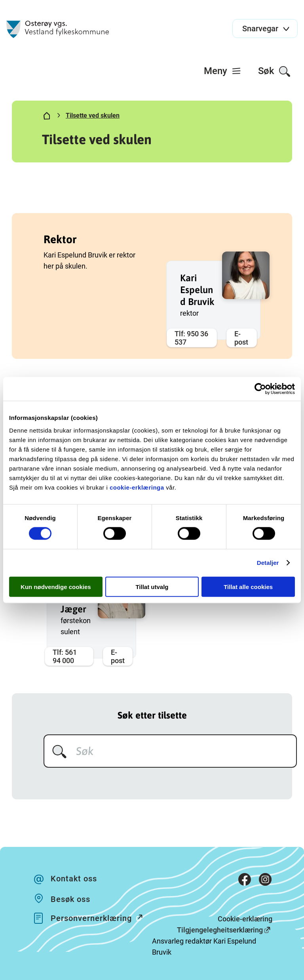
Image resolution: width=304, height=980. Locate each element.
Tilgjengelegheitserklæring (220, 930)
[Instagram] (265, 881)
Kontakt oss (74, 879)
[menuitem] (223, 71)
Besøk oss (70, 899)
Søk (275, 71)
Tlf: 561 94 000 (65, 656)
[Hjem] (47, 117)
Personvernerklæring (101, 918)
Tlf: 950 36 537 (191, 338)
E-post (241, 338)
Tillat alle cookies (248, 586)
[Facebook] (245, 881)
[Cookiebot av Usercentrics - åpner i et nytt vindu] (260, 389)
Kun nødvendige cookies (56, 586)
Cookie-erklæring (245, 919)
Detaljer (268, 563)
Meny (223, 71)
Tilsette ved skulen (93, 115)
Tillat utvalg (152, 586)
